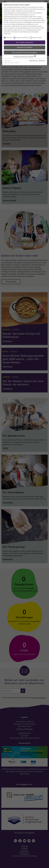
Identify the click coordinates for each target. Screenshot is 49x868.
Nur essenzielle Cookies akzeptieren (25, 52)
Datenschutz (33, 60)
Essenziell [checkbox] (9, 38)
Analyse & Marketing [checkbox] (22, 38)
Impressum (42, 60)
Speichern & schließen (25, 47)
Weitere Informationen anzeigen (25, 56)
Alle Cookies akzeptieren (24, 42)
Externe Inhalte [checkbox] (37, 38)
